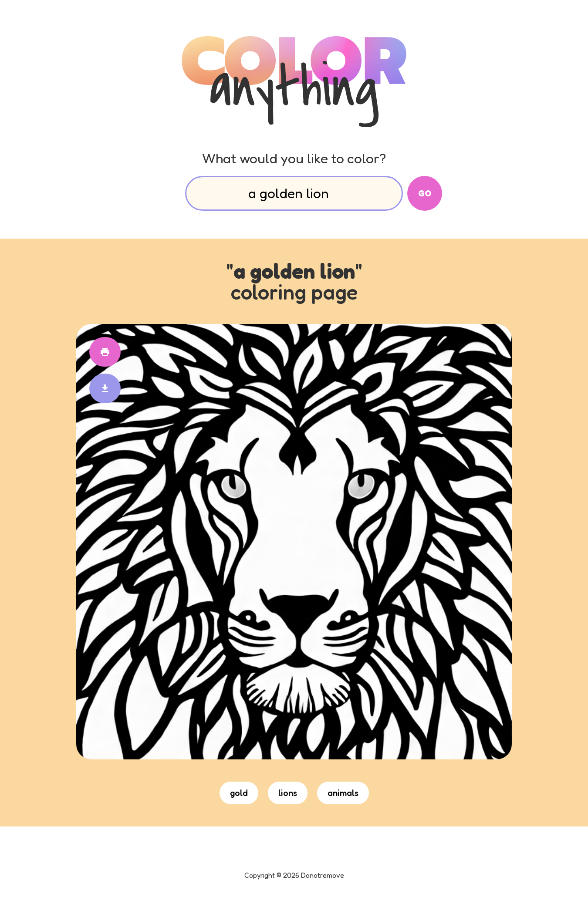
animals (343, 793)
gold (239, 793)
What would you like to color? (294, 158)
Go (425, 193)
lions (288, 793)
